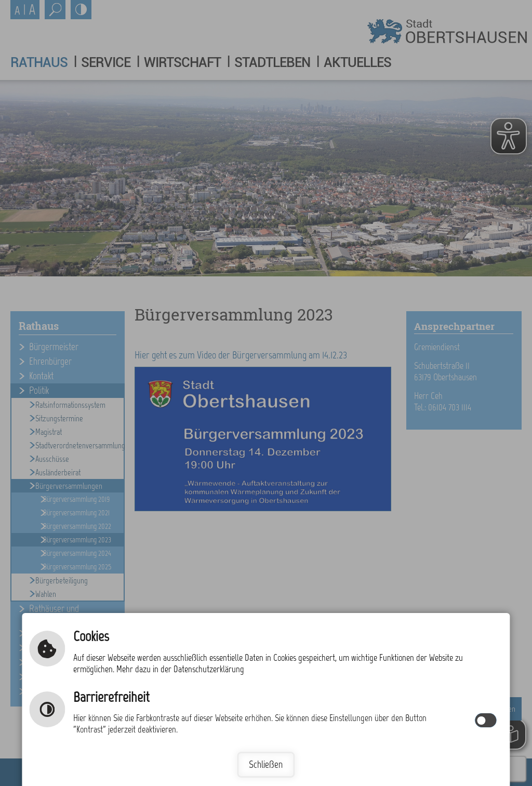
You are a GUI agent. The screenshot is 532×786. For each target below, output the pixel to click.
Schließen (266, 764)
